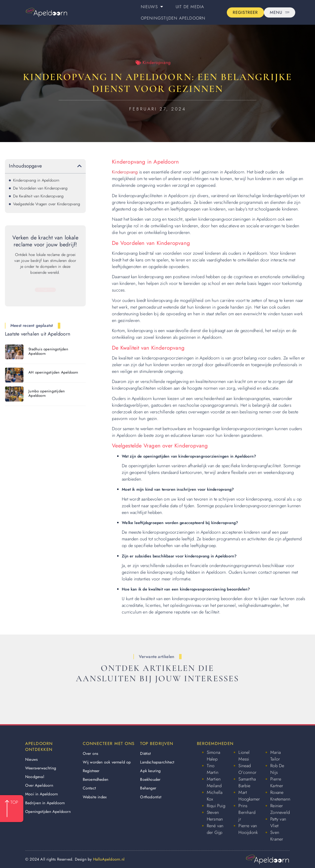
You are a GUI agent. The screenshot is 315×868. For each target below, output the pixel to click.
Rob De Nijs (277, 769)
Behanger (148, 788)
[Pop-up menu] (280, 12)
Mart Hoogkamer (249, 796)
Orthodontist (151, 797)
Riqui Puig (216, 806)
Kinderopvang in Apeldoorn (36, 180)
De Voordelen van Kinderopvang (40, 188)
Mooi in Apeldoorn (42, 794)
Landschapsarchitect (157, 762)
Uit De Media (190, 7)
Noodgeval (35, 777)
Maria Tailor (275, 756)
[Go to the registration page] (245, 12)
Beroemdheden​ (95, 779)
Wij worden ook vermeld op (107, 762)
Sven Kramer (277, 836)
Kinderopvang (157, 63)
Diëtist (145, 753)
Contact (89, 788)
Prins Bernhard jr (247, 812)
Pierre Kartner (277, 782)
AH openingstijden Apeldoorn (53, 372)
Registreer (91, 771)
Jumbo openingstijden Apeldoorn (47, 393)
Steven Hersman (215, 816)
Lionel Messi (244, 756)
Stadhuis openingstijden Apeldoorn (48, 351)
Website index (95, 797)
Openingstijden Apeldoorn (173, 18)
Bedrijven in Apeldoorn (45, 803)
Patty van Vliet (278, 822)
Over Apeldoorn (39, 785)
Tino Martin (213, 769)
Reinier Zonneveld (280, 809)
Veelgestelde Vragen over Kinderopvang (47, 204)
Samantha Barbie (247, 782)
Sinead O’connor (247, 769)
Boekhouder (150, 779)
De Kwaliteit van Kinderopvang (38, 196)
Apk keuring (150, 771)
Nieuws (152, 7)
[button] (80, 166)
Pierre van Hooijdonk (248, 829)
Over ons (91, 753)
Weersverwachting (41, 768)
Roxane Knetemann (280, 796)
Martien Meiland (214, 782)
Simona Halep (213, 756)
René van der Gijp (215, 829)
